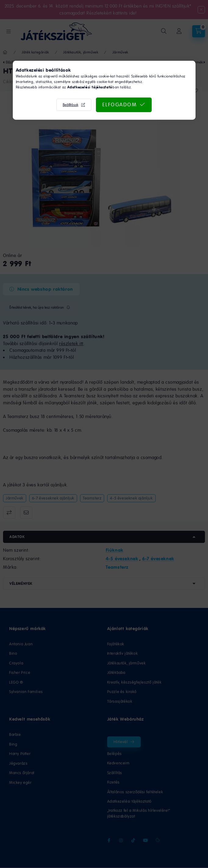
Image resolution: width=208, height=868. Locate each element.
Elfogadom (120, 105)
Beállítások (71, 105)
